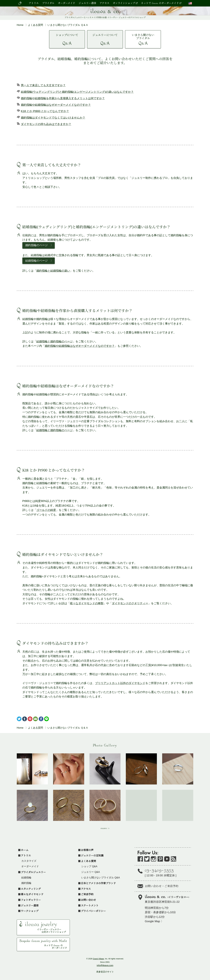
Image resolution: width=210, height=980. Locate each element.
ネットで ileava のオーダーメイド (160, 3)
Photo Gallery (105, 746)
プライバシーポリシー (93, 911)
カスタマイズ (29, 861)
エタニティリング (31, 889)
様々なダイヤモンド (32, 894)
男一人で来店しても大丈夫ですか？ (43, 85)
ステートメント (90, 905)
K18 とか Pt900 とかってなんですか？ (45, 111)
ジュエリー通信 (87, 3)
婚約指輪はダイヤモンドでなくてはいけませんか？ (53, 118)
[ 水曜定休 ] (169, 872)
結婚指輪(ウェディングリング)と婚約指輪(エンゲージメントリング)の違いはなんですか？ (77, 92)
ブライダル (48, 3)
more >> (105, 828)
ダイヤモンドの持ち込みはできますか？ (46, 124)
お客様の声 (87, 850)
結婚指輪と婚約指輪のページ (55, 341)
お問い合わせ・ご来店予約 (162, 887)
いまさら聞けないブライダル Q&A (101, 878)
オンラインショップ (124, 3)
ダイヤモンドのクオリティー (130, 603)
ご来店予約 (87, 894)
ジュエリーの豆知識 (92, 855)
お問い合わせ (88, 900)
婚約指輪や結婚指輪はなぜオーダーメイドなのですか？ (56, 105)
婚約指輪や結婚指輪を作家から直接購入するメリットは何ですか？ (63, 98)
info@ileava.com (105, 965)
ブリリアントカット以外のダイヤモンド (120, 683)
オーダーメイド (67, 3)
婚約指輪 (26, 883)
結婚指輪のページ (36, 261)
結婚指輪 (26, 878)
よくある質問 (88, 861)
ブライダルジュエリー (33, 872)
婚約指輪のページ (36, 245)
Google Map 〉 (154, 921)
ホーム (25, 850)
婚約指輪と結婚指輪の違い (53, 271)
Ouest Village (98, 959)
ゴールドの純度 (46, 510)
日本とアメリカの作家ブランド (98, 883)
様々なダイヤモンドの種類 (87, 603)
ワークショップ (30, 911)
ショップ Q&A (89, 866)
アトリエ (34, 3)
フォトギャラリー (31, 900)
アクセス (104, 3)
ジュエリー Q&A (91, 872)
